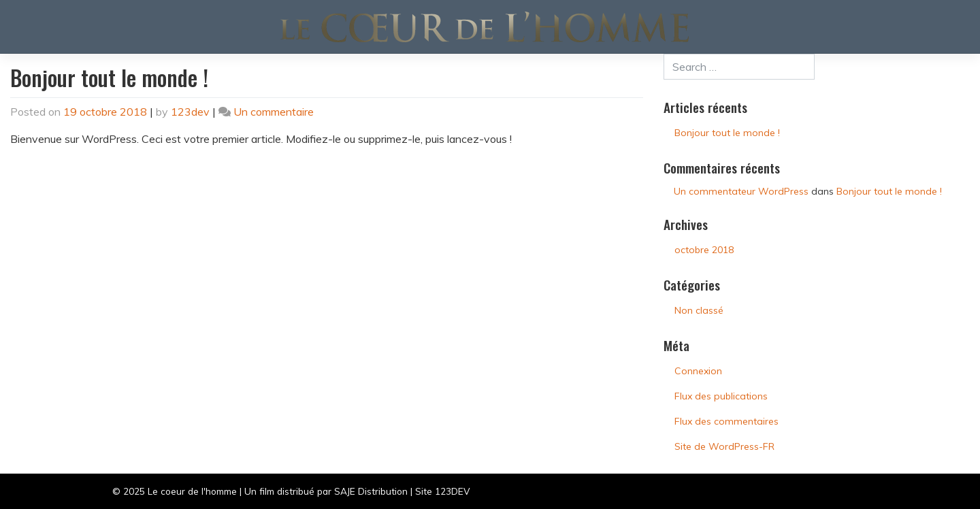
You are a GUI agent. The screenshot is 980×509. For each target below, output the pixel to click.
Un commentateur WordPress (741, 191)
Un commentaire (274, 112)
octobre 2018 (704, 250)
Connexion (698, 371)
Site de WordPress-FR (724, 446)
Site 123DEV (442, 491)
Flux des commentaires (726, 421)
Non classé (699, 310)
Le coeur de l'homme (192, 491)
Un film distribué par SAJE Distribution (326, 491)
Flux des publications (721, 396)
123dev (190, 112)
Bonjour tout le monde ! (109, 77)
